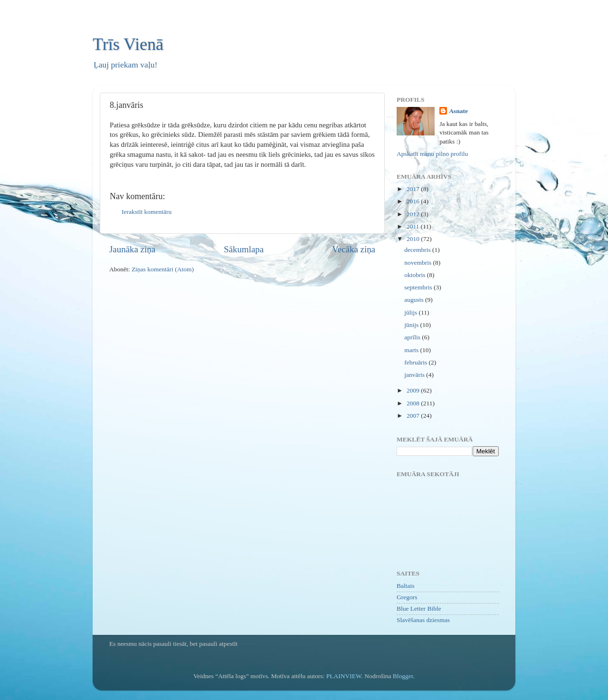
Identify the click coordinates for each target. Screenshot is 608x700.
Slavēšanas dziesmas (423, 620)
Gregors (407, 597)
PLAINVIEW (344, 676)
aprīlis (413, 337)
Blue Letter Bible (419, 609)
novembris (418, 263)
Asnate (458, 111)
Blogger (403, 676)
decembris (418, 250)
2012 (414, 214)
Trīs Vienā (128, 44)
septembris (419, 287)
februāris (416, 362)
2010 (414, 239)
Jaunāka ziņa (132, 249)
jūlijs (411, 312)
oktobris (416, 275)
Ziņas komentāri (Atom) (163, 269)
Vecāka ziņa (354, 249)
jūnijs (412, 325)
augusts (415, 300)
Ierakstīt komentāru (147, 212)
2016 (414, 201)
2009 (414, 390)
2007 (414, 416)
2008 (414, 403)
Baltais (406, 586)
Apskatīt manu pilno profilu (432, 154)
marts (412, 350)
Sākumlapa (244, 249)
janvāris (415, 375)
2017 (414, 189)
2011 (414, 226)
